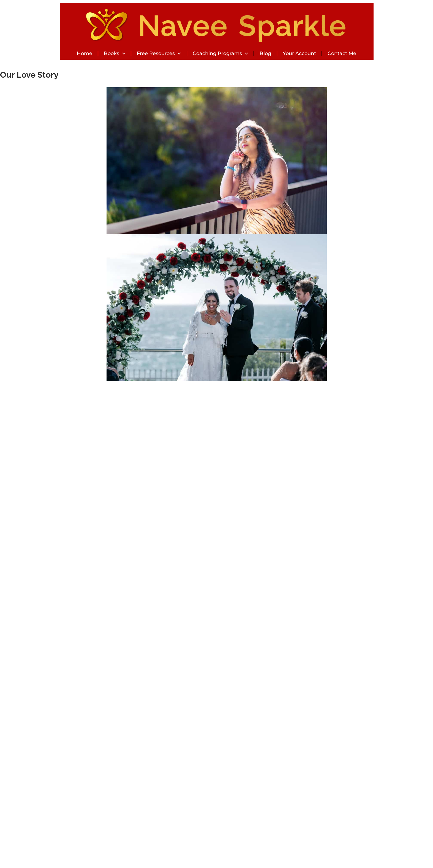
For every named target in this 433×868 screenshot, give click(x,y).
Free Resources (159, 54)
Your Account (299, 53)
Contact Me (342, 53)
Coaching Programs (220, 54)
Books (115, 54)
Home (85, 53)
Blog (265, 53)
